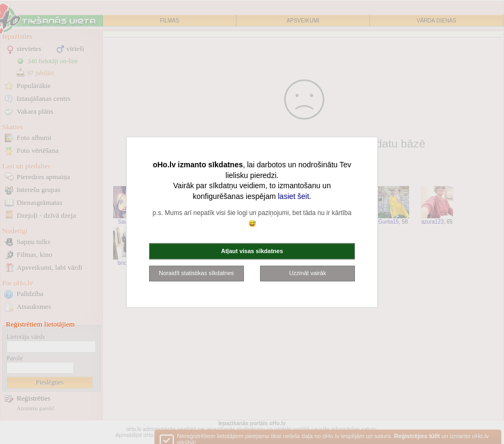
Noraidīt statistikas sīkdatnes (196, 273)
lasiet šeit (293, 196)
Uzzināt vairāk (307, 273)
